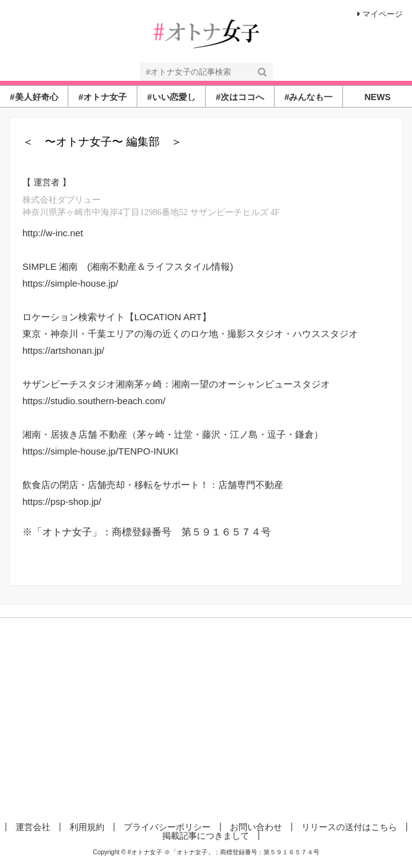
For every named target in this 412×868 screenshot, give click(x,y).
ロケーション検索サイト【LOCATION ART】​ (117, 317)
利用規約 (87, 827)
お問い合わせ (256, 827)
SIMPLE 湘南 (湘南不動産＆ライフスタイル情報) (128, 266)
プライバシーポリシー (167, 827)
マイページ (380, 14)
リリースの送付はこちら (349, 827)
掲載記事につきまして (206, 836)
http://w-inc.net (53, 233)
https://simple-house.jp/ (70, 283)
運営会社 (33, 827)
